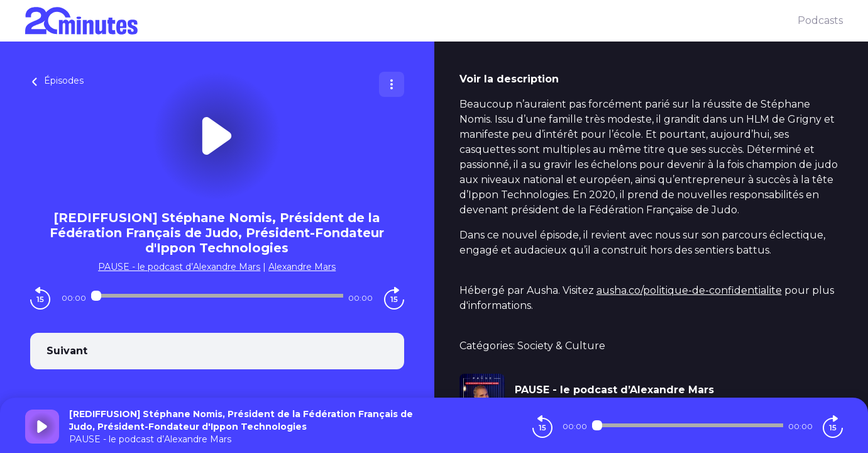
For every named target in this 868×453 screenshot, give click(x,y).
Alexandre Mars (302, 267)
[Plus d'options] (392, 84)
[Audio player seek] (217, 296)
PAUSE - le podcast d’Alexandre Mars (179, 267)
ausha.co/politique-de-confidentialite (689, 290)
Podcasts (820, 20)
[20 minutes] (411, 21)
